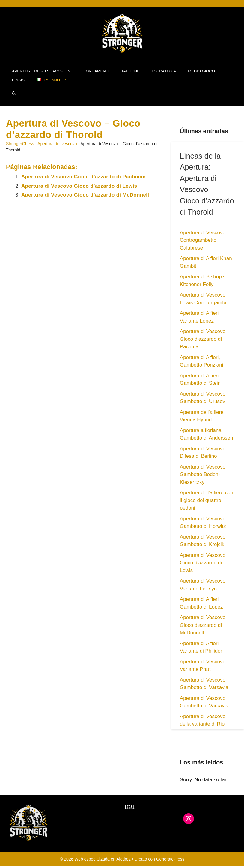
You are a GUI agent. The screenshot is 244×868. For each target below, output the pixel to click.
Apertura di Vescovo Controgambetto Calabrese (203, 240)
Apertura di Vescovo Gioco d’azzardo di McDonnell (85, 195)
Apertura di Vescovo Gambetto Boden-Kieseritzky (203, 475)
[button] (14, 94)
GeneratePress (170, 859)
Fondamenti (96, 71)
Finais (18, 80)
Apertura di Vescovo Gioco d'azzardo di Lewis (203, 563)
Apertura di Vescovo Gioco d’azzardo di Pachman (83, 177)
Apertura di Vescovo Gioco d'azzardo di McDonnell (203, 625)
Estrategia (164, 71)
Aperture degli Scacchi (45, 71)
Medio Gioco (201, 71)
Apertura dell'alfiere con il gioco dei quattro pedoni (207, 500)
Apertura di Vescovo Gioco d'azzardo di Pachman (203, 339)
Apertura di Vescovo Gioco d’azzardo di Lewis (79, 186)
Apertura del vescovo (57, 144)
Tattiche (130, 71)
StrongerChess (20, 144)
